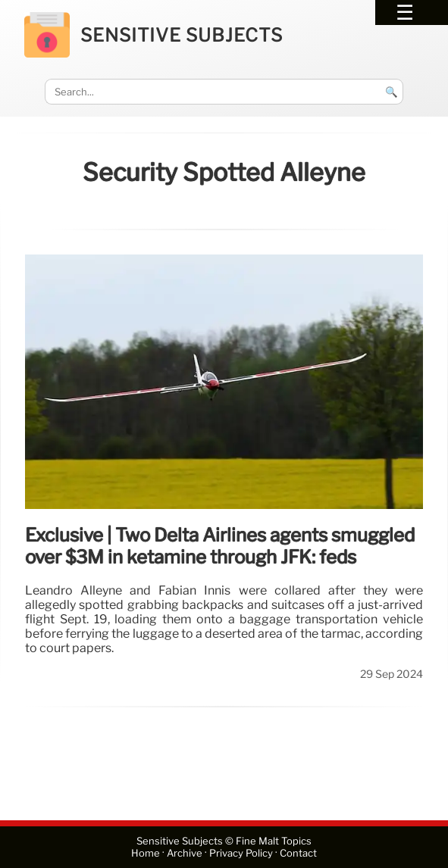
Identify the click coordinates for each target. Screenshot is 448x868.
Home (146, 853)
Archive (185, 853)
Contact (298, 853)
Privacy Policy (241, 853)
